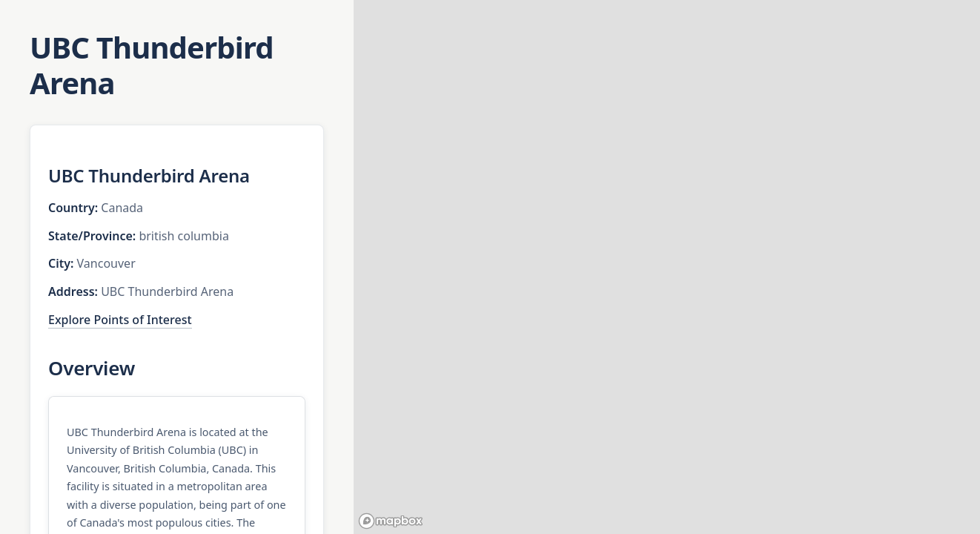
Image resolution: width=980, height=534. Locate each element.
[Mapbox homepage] (391, 521)
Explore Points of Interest (120, 320)
